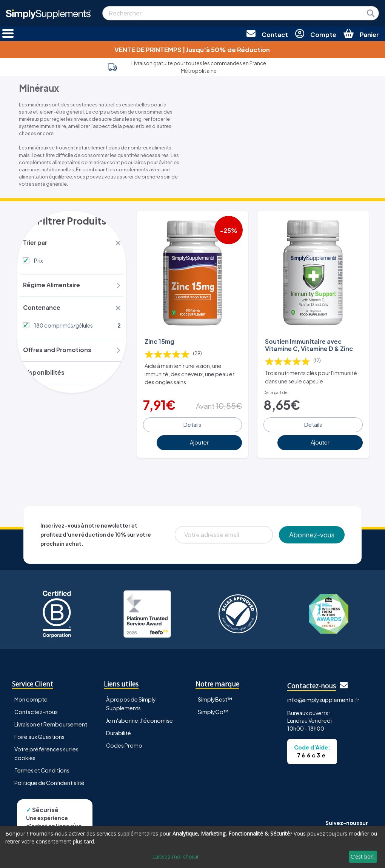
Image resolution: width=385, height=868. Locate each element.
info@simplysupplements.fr (323, 699)
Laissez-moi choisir (176, 856)
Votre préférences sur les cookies (46, 752)
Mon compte (31, 698)
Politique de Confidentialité (49, 782)
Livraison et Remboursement (51, 723)
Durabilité (119, 732)
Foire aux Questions (39, 736)
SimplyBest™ (215, 698)
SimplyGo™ (213, 711)
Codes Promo (124, 744)
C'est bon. (363, 856)
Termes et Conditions (42, 769)
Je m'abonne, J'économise (139, 719)
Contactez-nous (36, 711)
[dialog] (192, 847)
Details (192, 423)
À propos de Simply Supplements (131, 702)
